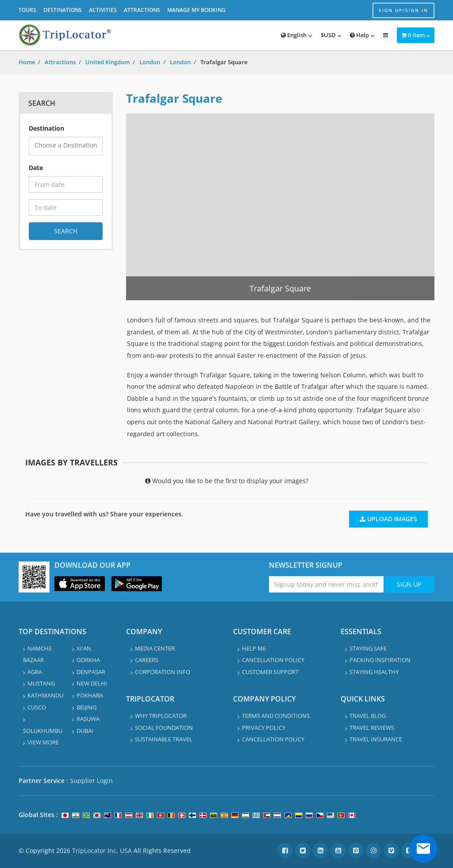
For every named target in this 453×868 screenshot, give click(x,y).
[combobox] (66, 146)
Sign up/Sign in (403, 10)
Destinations (63, 10)
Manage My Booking (196, 10)
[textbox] (68, 145)
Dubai (85, 731)
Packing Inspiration (380, 660)
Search (66, 231)
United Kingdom (107, 62)
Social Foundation (164, 728)
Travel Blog (368, 716)
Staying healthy (374, 672)
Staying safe (368, 648)
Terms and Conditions (276, 716)
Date (36, 168)
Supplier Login (91, 781)
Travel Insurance (376, 739)
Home (27, 62)
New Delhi (92, 683)
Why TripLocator (161, 716)
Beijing (86, 707)
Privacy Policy (264, 728)
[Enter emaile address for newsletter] (326, 584)
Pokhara (90, 695)
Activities (103, 10)
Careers (147, 660)
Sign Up (409, 584)
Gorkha (88, 660)
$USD (328, 35)
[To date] (66, 207)
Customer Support (270, 672)
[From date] (66, 184)
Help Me (254, 648)
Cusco (37, 707)
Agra (35, 672)
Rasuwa (88, 719)
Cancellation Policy (273, 660)
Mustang (41, 683)
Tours (27, 10)
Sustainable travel (164, 739)
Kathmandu (45, 695)
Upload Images (388, 519)
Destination (46, 128)
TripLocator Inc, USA (102, 851)
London (150, 62)
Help (359, 35)
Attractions (142, 10)
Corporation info (163, 672)
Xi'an (84, 648)
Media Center (155, 648)
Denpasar (91, 672)
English (294, 35)
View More (43, 742)
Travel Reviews (372, 728)
